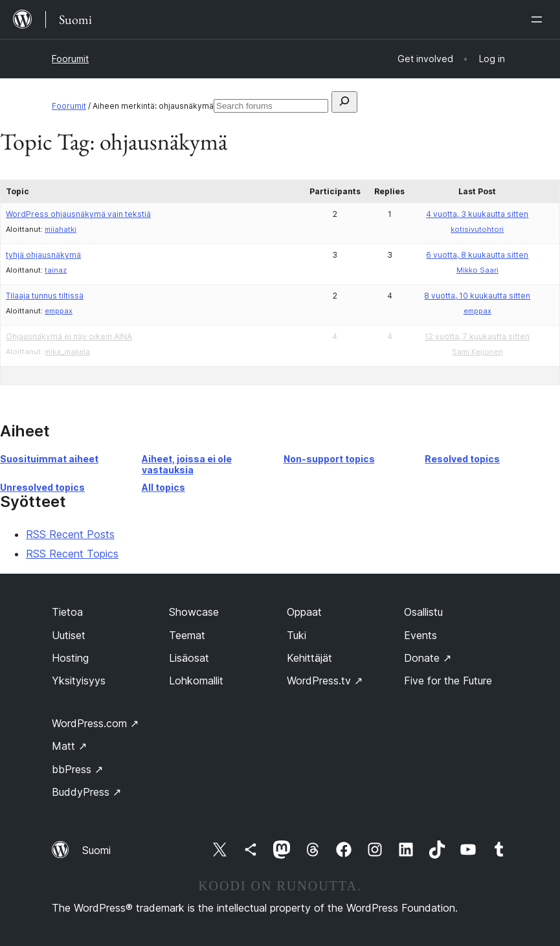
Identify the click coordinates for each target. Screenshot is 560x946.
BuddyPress (86, 792)
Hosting (70, 658)
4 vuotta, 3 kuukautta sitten (477, 214)
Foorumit (70, 59)
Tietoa (67, 612)
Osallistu (423, 612)
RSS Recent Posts (70, 534)
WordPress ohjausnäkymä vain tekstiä (78, 214)
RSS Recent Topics (72, 554)
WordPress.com (95, 723)
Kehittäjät (309, 658)
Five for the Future (448, 681)
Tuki (297, 635)
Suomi (96, 850)
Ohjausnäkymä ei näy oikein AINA (69, 336)
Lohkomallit (196, 681)
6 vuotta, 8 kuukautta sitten (477, 255)
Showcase (194, 612)
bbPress (77, 769)
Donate (428, 658)
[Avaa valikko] (539, 19)
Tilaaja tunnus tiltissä (45, 296)
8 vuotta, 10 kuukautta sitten (477, 296)
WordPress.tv (325, 681)
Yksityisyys (79, 681)
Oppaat (304, 612)
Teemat (187, 635)
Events (420, 635)
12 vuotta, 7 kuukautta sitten (477, 336)
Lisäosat (189, 658)
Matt (69, 746)
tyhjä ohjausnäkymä (43, 255)
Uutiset (69, 635)
